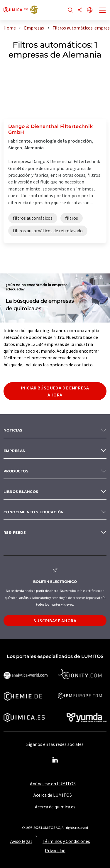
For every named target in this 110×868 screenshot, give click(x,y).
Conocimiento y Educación (34, 512)
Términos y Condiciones (66, 841)
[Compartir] (80, 10)
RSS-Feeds (15, 532)
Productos (16, 471)
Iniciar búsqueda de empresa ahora (55, 391)
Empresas (14, 451)
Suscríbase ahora (55, 621)
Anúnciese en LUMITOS (53, 784)
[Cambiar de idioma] (90, 10)
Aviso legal (21, 841)
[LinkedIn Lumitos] (55, 760)
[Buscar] (70, 10)
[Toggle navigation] (103, 11)
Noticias (13, 430)
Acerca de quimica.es (55, 807)
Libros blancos (21, 492)
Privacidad (55, 850)
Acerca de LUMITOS (53, 795)
